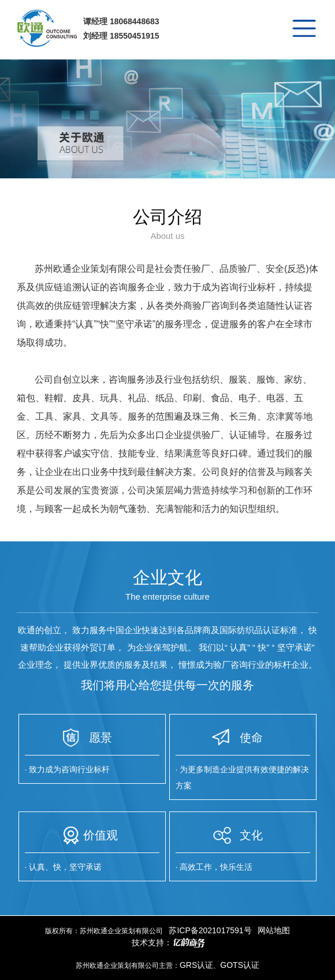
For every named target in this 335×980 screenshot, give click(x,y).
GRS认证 (196, 965)
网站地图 (274, 930)
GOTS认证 (240, 965)
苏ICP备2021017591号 (210, 930)
